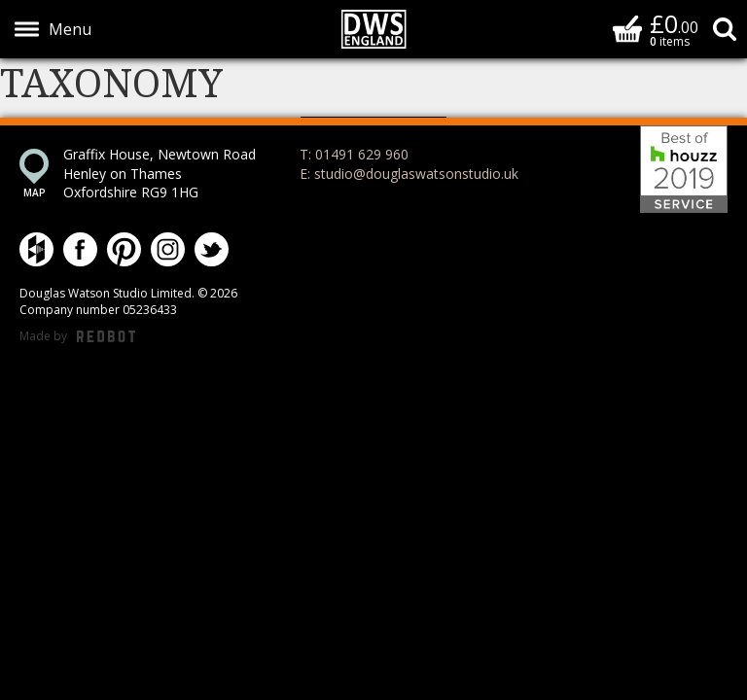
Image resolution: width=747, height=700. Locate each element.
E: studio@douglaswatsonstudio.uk (409, 174)
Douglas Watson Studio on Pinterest (124, 249)
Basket (627, 29)
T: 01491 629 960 (354, 154)
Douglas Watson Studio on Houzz (36, 249)
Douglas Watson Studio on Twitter (212, 249)
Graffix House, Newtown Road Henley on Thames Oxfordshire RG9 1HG (160, 173)
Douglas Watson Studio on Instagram (168, 249)
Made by (77, 337)
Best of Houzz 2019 (684, 169)
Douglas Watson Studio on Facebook (80, 249)
